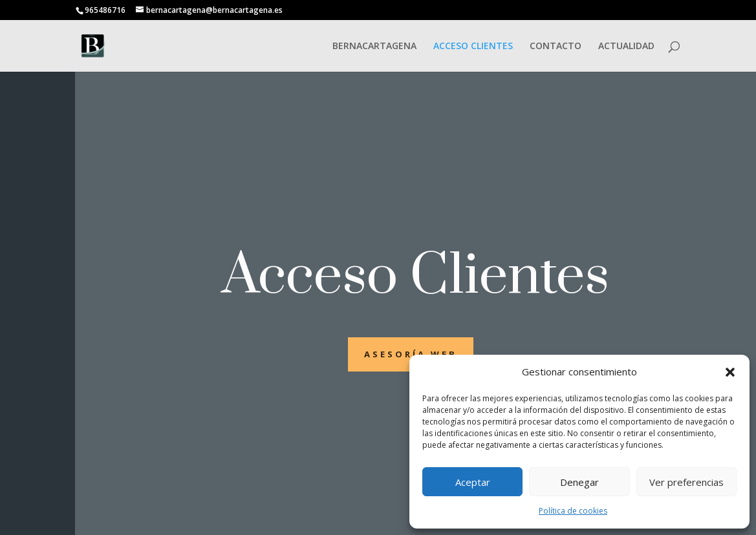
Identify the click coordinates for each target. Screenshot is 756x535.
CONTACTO (556, 47)
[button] (730, 372)
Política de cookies (573, 511)
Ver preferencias (686, 482)
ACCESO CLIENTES (473, 47)
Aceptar (473, 482)
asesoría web (411, 354)
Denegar (579, 482)
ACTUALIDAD (626, 47)
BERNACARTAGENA (374, 47)
